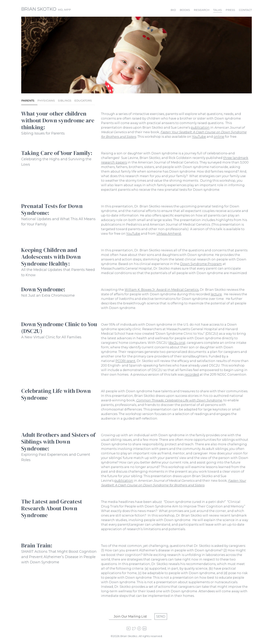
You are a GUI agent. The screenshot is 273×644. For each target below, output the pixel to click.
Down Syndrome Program (201, 264)
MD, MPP (46, 10)
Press (230, 10)
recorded (192, 375)
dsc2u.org (177, 343)
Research (202, 10)
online (219, 137)
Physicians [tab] (46, 101)
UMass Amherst (169, 234)
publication (200, 128)
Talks (218, 10)
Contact (245, 10)
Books (185, 10)
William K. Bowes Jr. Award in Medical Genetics (162, 290)
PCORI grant (125, 361)
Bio (173, 10)
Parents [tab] (28, 101)
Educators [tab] (83, 101)
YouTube (199, 137)
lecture (216, 294)
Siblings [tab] (65, 101)
